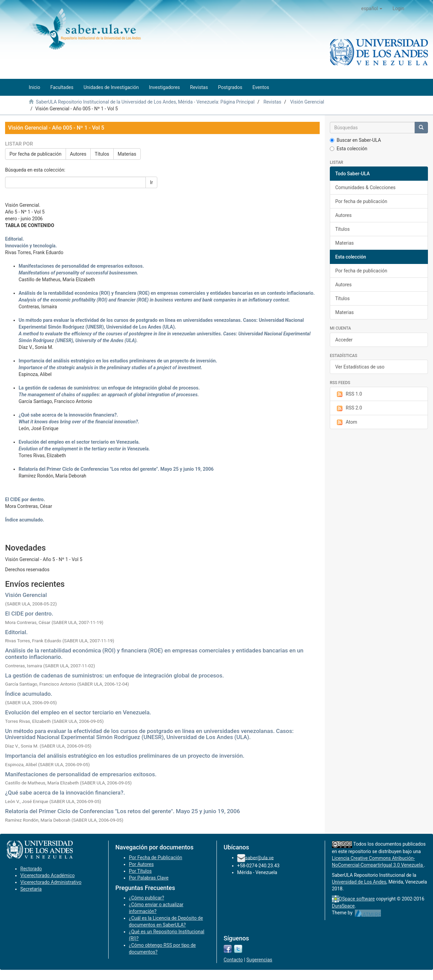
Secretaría (31, 889)
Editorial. (16, 632)
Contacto (233, 960)
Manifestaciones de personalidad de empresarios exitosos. (81, 774)
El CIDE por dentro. (29, 614)
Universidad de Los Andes (359, 882)
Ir (151, 182)
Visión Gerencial (307, 102)
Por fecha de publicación (36, 154)
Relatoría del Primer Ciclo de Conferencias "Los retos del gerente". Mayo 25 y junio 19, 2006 (122, 811)
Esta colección (349, 149)
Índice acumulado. (29, 694)
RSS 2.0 (349, 408)
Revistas (272, 102)
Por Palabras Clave (149, 878)
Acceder (344, 340)
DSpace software (357, 899)
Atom (346, 422)
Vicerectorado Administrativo (51, 882)
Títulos (102, 154)
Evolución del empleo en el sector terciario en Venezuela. (78, 712)
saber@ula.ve (259, 857)
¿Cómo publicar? (146, 898)
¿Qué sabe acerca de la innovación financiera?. (65, 793)
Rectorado (31, 869)
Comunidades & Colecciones (365, 187)
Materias (127, 154)
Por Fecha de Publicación (156, 857)
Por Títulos (140, 871)
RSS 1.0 (349, 394)
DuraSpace (343, 906)
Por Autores (141, 864)
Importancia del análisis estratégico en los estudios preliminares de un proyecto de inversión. (125, 756)
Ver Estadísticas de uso (360, 367)
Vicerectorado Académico (48, 875)
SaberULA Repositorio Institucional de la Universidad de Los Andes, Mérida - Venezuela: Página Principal (145, 102)
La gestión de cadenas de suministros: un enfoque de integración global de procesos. (115, 675)
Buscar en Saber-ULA (355, 140)
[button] (372, 8)
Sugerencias (259, 960)
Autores (78, 154)
